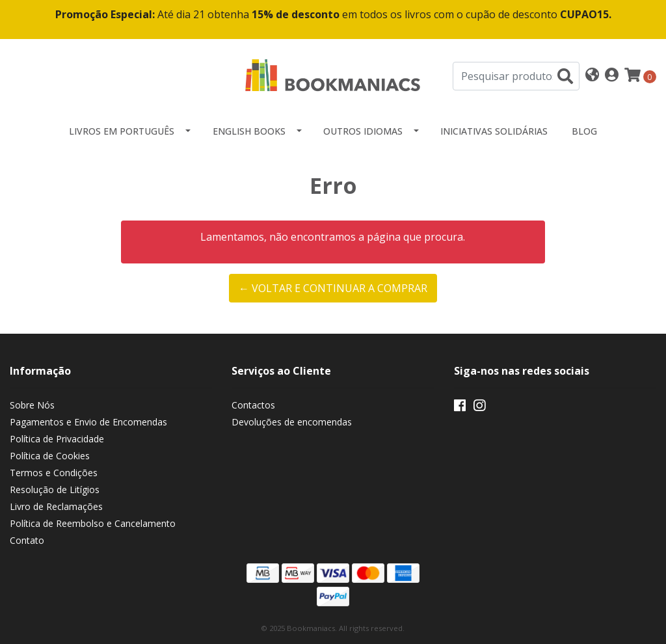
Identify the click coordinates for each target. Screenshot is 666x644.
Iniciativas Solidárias (494, 131)
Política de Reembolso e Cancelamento (93, 523)
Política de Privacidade (57, 439)
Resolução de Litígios (55, 490)
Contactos (253, 405)
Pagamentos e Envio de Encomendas (88, 422)
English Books (249, 131)
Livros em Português (122, 131)
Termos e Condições (54, 473)
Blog (584, 131)
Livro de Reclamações (56, 506)
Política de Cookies (50, 456)
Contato (27, 540)
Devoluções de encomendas (292, 422)
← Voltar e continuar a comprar (333, 288)
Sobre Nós (32, 405)
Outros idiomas (363, 131)
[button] (592, 76)
